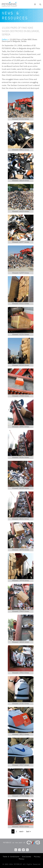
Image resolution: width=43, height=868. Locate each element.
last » (28, 831)
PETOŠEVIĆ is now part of (21, 842)
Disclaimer (27, 857)
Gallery (5, 39)
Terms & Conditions (11, 857)
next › (22, 831)
